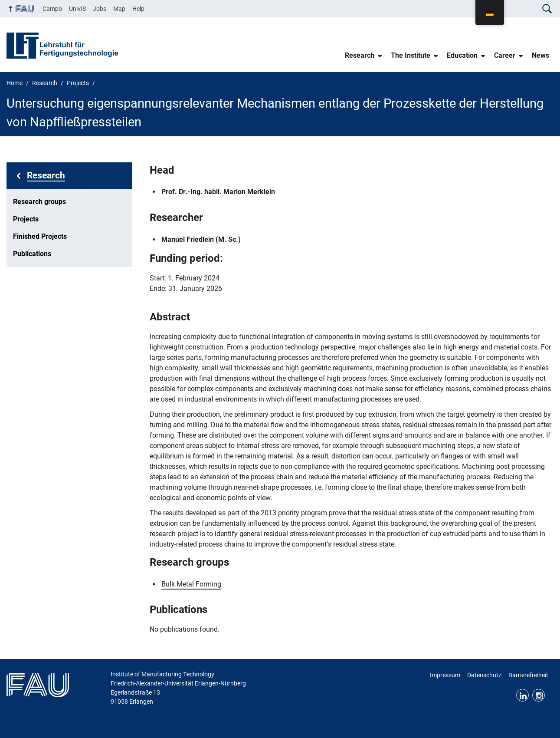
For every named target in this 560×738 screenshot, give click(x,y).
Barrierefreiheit (528, 675)
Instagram (539, 695)
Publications (32, 254)
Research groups (39, 202)
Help (138, 9)
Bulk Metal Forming (191, 584)
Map (119, 9)
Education (462, 55)
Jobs (100, 9)
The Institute (411, 55)
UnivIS (77, 9)
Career (505, 55)
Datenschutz (484, 675)
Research (360, 55)
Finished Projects (40, 236)
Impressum (445, 675)
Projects (26, 219)
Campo (52, 9)
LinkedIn (522, 695)
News (540, 55)
